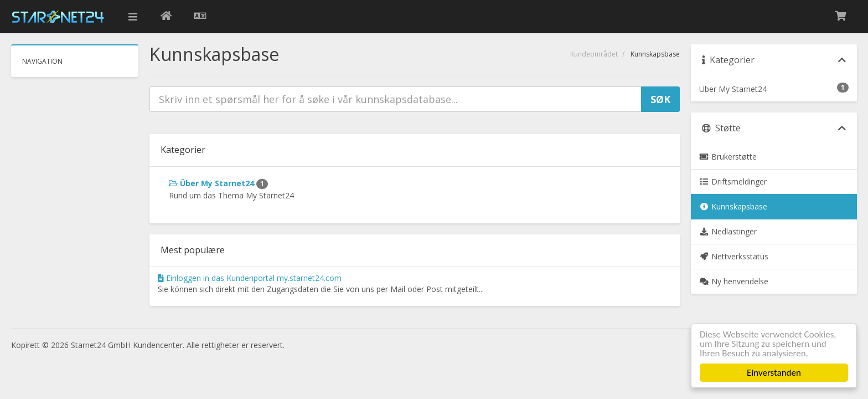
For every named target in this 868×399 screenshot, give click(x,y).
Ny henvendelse (734, 281)
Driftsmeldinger (733, 181)
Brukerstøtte (728, 157)
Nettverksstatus (734, 256)
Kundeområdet (594, 54)
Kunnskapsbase (733, 206)
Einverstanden (774, 373)
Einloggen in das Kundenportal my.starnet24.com (250, 278)
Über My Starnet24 (218, 183)
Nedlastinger (728, 231)
